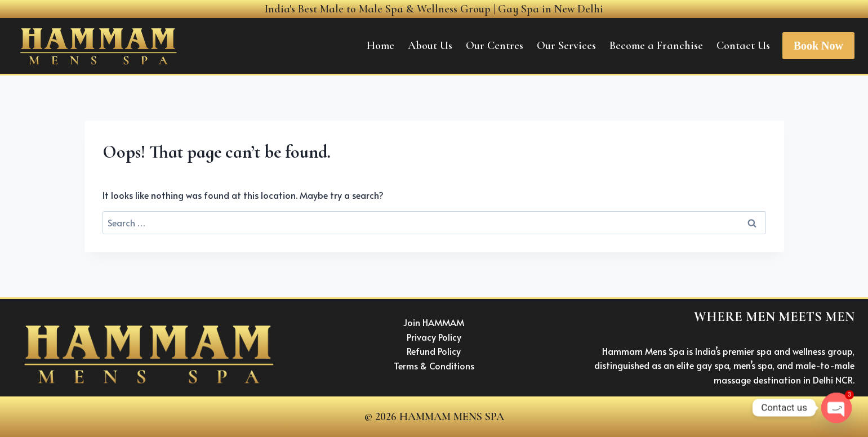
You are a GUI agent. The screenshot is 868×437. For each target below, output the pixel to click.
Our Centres (495, 46)
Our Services (566, 46)
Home (380, 46)
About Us (430, 46)
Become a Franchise (656, 46)
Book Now (818, 46)
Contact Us (743, 46)
